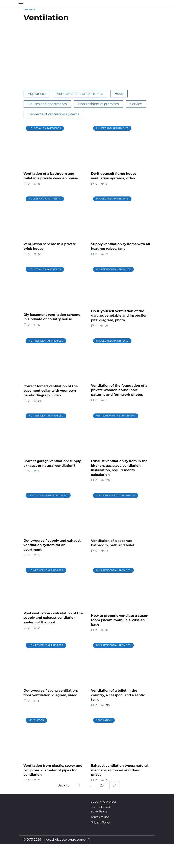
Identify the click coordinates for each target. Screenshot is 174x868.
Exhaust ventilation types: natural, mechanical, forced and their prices (120, 770)
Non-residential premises (98, 104)
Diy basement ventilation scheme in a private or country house (52, 317)
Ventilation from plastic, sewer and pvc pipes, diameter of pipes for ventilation (53, 770)
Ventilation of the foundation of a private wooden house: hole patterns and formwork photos (119, 390)
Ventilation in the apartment (80, 94)
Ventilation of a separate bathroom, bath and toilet (113, 543)
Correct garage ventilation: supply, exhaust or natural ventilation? (53, 463)
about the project (103, 801)
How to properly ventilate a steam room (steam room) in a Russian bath (120, 620)
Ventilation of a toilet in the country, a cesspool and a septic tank (118, 695)
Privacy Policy (101, 822)
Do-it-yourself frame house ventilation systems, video (114, 176)
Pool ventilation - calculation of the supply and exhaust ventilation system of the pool (53, 617)
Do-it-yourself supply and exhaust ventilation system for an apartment (52, 545)
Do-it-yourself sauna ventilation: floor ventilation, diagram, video (51, 693)
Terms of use (100, 817)
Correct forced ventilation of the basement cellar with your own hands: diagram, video (51, 391)
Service (136, 104)
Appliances (37, 94)
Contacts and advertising (100, 809)
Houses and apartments (47, 104)
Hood (119, 94)
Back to (63, 785)
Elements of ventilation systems (53, 114)
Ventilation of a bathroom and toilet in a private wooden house (51, 176)
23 (102, 785)
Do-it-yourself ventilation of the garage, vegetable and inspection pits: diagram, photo (119, 315)
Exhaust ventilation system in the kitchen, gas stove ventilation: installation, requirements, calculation (119, 468)
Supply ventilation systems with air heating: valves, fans (121, 246)
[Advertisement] (87, 58)
